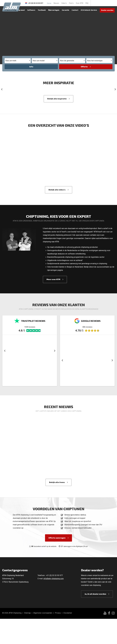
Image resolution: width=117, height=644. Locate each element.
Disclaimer (68, 638)
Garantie (65, 10)
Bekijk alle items (57, 507)
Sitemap (27, 638)
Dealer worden (107, 10)
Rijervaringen (54, 10)
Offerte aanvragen (14, 40)
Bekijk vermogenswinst (46, 40)
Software (31, 10)
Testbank (42, 10)
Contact (75, 10)
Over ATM (80, 3)
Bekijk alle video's (57, 215)
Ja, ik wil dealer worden (95, 619)
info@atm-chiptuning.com (54, 604)
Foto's (71, 3)
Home (49, 3)
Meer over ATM (53, 304)
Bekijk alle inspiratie (57, 124)
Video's (64, 3)
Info (31, 67)
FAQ (87, 3)
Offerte (84, 67)
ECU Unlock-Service (89, 10)
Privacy (58, 638)
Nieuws (56, 3)
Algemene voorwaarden (43, 638)
